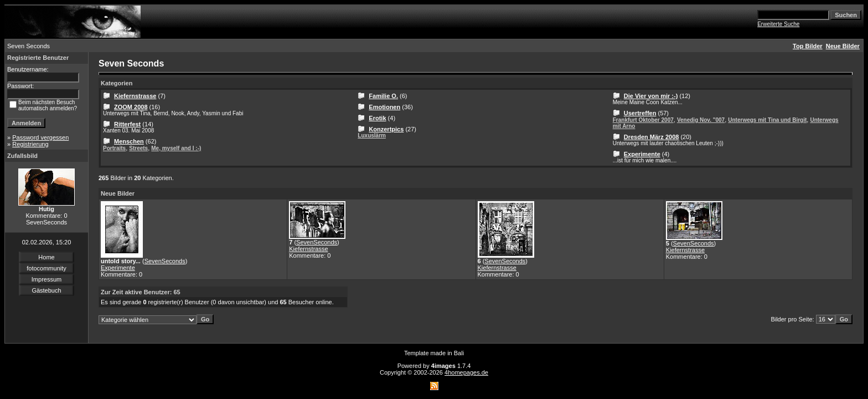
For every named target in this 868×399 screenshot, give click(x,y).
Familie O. (383, 96)
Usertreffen (640, 113)
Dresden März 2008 (652, 137)
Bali (459, 353)
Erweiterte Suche (778, 24)
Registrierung (30, 144)
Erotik (377, 118)
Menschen (129, 141)
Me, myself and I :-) (176, 148)
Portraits (114, 148)
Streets (138, 148)
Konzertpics (386, 129)
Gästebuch (46, 290)
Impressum (46, 279)
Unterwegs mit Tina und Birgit (767, 120)
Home (46, 257)
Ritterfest (127, 124)
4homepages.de (466, 372)
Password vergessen (40, 137)
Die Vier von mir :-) (651, 96)
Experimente (642, 154)
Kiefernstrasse (135, 96)
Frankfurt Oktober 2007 (643, 120)
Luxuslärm (372, 135)
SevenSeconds (165, 261)
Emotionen (384, 107)
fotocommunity (46, 268)
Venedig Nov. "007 (701, 120)
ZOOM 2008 (131, 107)
